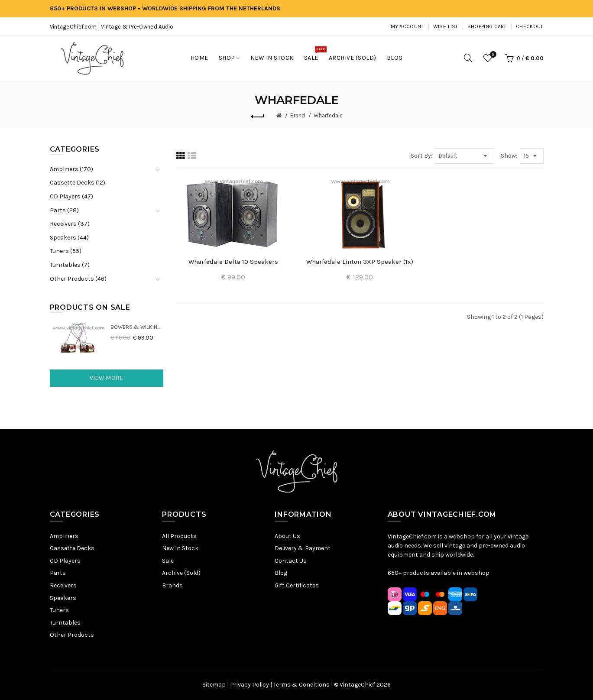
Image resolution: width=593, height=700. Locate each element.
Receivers (63, 585)
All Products (179, 536)
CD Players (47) (71, 196)
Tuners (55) (66, 251)
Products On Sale (90, 307)
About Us (287, 536)
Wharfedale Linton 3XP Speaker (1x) (360, 262)
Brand (298, 115)
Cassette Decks (72, 548)
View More (107, 378)
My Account (407, 26)
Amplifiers (64, 536)
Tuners (59, 610)
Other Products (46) (78, 279)
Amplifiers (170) (71, 169)
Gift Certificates (297, 585)
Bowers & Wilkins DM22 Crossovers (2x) (137, 327)
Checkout (530, 26)
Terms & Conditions (301, 685)
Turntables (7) (70, 265)
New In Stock (180, 548)
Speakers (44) (69, 238)
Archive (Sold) (181, 573)
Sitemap (214, 685)
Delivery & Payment (303, 548)
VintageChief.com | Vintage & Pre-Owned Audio (112, 27)
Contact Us (291, 561)
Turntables (65, 623)
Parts (58, 573)
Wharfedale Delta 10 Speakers (233, 262)
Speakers (63, 598)
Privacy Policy (250, 685)
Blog (281, 573)
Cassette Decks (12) (78, 183)
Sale (168, 561)
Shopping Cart (487, 26)
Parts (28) (64, 210)
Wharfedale (328, 115)
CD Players (65, 561)
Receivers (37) (70, 224)
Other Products (72, 635)
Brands (172, 585)
